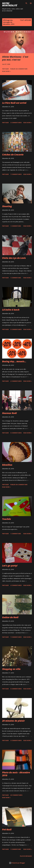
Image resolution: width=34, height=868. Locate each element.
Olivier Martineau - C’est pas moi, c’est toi (15, 58)
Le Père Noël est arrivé (14, 103)
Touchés (7, 519)
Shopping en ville (11, 669)
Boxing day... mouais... (14, 361)
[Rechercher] (26, 3)
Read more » (6, 71)
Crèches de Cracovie (13, 155)
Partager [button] (5, 69)
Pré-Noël (7, 830)
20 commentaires (16, 795)
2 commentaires (16, 381)
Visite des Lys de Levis (14, 258)
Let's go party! (10, 566)
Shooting (7, 206)
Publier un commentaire (19, 69)
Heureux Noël (9, 413)
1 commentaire (16, 226)
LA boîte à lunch (11, 310)
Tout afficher (25, 20)
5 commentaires (16, 329)
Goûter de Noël (10, 617)
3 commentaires (16, 123)
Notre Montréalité (10, 4)
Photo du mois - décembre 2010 (16, 774)
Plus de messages (26, 856)
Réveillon (7, 465)
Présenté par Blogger (17, 863)
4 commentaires (16, 585)
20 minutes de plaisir (13, 721)
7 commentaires (16, 174)
